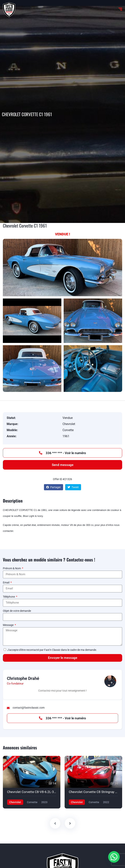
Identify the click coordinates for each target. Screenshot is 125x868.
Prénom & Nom (12, 568)
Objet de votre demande (17, 611)
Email (6, 582)
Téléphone (9, 597)
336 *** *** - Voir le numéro (62, 453)
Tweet (73, 487)
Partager (54, 487)
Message (9, 625)
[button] (114, 857)
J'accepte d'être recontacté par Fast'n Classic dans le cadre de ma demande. (52, 650)
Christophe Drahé (23, 678)
